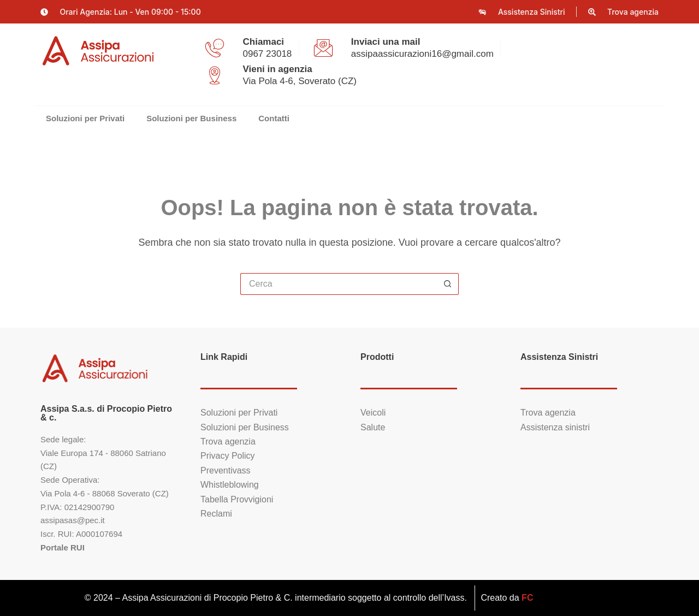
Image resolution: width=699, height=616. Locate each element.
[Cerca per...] (339, 284)
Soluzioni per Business (191, 118)
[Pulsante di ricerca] (448, 284)
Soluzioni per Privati (85, 118)
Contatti (274, 118)
